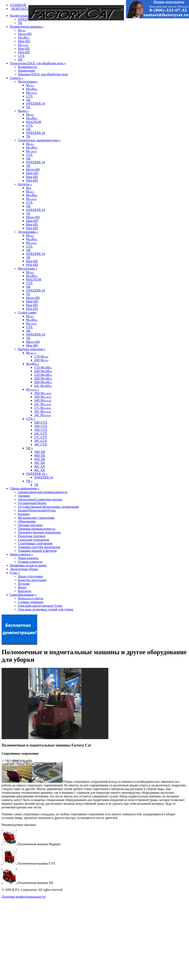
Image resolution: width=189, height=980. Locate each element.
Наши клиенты (28, 558)
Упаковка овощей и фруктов (37, 551)
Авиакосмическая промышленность (43, 492)
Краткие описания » (32, 349)
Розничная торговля (32, 536)
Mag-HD (24, 49)
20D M (41, 360)
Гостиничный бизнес (32, 503)
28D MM (43, 382)
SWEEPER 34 (27, 19)
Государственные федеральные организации (48, 507)
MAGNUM (34, 122)
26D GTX (41, 422)
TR (20, 23)
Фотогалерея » (28, 82)
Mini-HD (24, 41)
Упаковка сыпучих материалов (39, 547)
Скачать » (16, 78)
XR (20, 60)
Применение (27, 71)
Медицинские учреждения (36, 518)
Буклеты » (25, 184)
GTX (21, 56)
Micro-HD (25, 34)
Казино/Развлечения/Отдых (37, 510)
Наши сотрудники (30, 576)
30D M (43, 397)
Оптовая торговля (30, 525)
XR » (29, 448)
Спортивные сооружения (35, 543)
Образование (27, 521)
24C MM (43, 386)
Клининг (24, 514)
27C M (43, 408)
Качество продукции (32, 580)
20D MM (43, 371)
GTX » (31, 419)
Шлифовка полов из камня (28, 565)
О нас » (15, 573)
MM (24, 38)
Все (29, 188)
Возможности (27, 67)
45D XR (40, 459)
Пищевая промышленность (37, 529)
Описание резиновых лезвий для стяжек (46, 609)
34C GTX (41, 444)
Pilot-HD (24, 52)
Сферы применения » (24, 488)
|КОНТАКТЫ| (20, 9)
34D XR (40, 452)
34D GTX (41, 430)
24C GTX (41, 433)
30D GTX (41, 426)
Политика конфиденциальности (24, 897)
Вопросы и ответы (31, 598)
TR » (29, 481)
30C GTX (41, 441)
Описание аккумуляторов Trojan (40, 606)
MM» (33, 364)
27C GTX (41, 437)
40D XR (40, 455)
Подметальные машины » (27, 16)
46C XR (40, 470)
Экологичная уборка (24, 569)
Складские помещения (34, 540)
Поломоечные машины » (27, 27)
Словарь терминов (31, 602)
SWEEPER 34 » (37, 474)
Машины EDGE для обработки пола (43, 74)
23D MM (43, 375)
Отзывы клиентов (30, 562)
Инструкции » (28, 268)
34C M (43, 415)
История (24, 584)
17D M (41, 356)
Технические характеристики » (39, 140)
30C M (43, 411)
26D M (43, 393)
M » (31, 353)
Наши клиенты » (21, 554)
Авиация (24, 496)
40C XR (40, 466)
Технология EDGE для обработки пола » (38, 63)
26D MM (43, 378)
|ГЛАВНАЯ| (18, 5)
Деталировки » (28, 232)
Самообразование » (23, 595)
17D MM (43, 367)
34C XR (40, 463)
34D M (43, 400)
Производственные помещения (39, 532)
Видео (22, 587)
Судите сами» (27, 312)
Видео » (23, 111)
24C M (43, 404)
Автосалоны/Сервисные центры (40, 499)
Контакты (25, 591)
